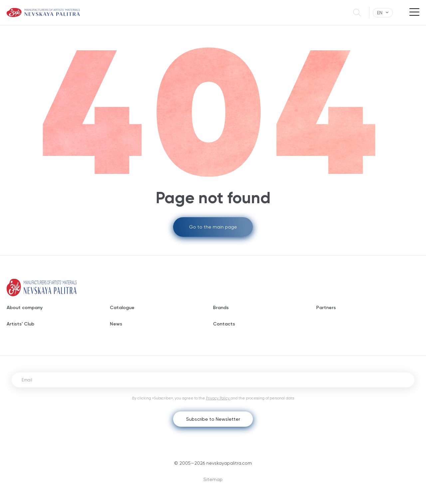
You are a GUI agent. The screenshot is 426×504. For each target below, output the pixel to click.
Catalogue (122, 308)
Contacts (224, 324)
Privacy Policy (218, 398)
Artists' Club (20, 324)
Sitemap (213, 479)
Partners (326, 308)
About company (25, 308)
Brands (221, 308)
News (116, 324)
